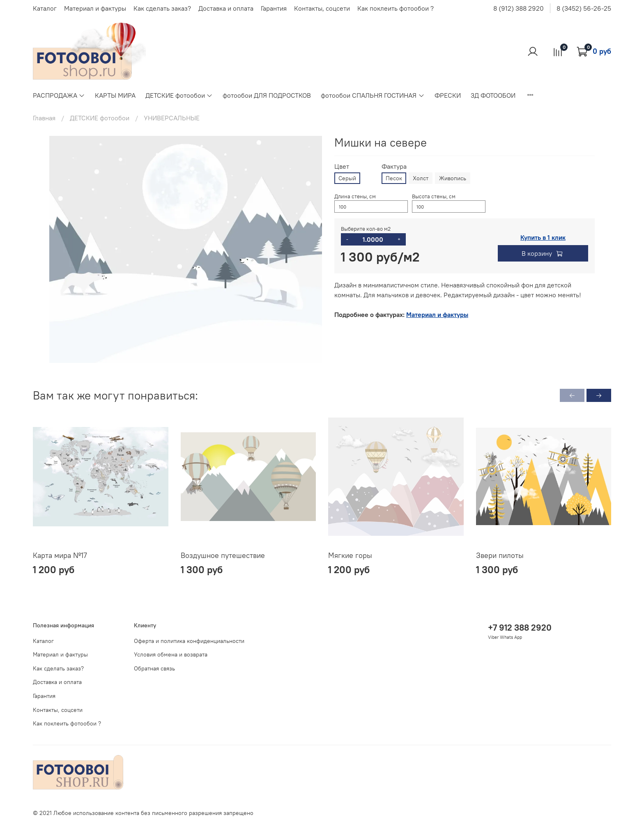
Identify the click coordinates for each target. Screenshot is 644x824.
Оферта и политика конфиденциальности (189, 641)
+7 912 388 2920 (520, 628)
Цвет (342, 166)
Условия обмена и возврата (171, 654)
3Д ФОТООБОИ (493, 95)
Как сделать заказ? (162, 8)
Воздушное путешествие (223, 555)
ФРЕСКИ (448, 95)
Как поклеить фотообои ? (396, 8)
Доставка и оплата (226, 8)
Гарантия (274, 8)
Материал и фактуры (95, 8)
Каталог (45, 8)
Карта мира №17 (60, 555)
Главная (44, 118)
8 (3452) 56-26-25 (584, 8)
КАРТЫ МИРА (115, 95)
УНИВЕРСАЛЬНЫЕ (172, 118)
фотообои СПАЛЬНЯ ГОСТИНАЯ (373, 95)
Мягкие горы (350, 555)
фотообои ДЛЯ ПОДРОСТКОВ (267, 95)
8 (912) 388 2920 (519, 8)
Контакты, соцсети (322, 8)
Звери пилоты (500, 555)
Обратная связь (154, 668)
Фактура (394, 166)
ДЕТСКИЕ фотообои (179, 95)
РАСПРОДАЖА (59, 95)
